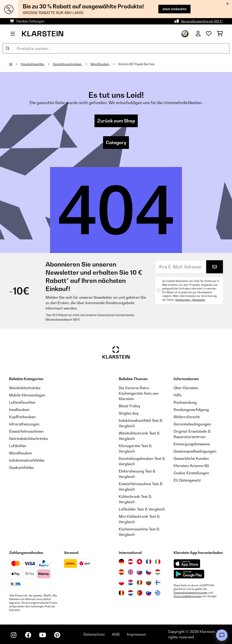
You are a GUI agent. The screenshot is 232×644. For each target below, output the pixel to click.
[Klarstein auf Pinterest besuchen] (57, 635)
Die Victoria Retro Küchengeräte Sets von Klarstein (139, 393)
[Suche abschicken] (8, 48)
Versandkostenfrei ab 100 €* (202, 21)
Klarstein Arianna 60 (191, 466)
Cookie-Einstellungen (191, 473)
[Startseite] (15, 64)
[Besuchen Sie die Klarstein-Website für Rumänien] (140, 582)
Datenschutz (94, 634)
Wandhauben (100, 64)
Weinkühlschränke (25, 388)
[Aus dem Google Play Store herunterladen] (189, 574)
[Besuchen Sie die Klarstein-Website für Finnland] (158, 582)
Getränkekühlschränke (29, 439)
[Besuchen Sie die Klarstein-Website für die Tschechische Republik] (149, 572)
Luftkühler (18, 446)
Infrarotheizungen (24, 424)
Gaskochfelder (22, 467)
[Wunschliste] (209, 34)
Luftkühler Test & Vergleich (142, 509)
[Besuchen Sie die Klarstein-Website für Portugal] (140, 593)
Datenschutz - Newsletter (190, 300)
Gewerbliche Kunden (191, 458)
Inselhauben (19, 410)
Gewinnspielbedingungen (195, 451)
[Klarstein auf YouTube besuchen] (43, 635)
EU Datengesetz (187, 480)
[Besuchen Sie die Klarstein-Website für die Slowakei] (140, 572)
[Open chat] (222, 635)
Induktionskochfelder (27, 460)
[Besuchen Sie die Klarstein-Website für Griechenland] (158, 593)
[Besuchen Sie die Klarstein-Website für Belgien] (121, 593)
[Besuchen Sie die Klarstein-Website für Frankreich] (149, 562)
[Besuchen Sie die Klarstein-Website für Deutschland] (121, 562)
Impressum (137, 634)
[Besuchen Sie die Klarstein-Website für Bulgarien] (149, 582)
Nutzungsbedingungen (188, 596)
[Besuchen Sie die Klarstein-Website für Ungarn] (158, 572)
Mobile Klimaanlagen (27, 395)
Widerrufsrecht (187, 417)
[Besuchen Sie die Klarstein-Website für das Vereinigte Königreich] (130, 572)
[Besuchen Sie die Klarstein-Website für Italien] (158, 562)
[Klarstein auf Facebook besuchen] (28, 635)
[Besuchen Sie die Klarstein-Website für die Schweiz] (140, 562)
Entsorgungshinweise (192, 444)
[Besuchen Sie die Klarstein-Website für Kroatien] (130, 582)
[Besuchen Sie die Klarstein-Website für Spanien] (121, 572)
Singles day (129, 413)
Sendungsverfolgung (191, 410)
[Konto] (198, 34)
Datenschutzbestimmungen (191, 593)
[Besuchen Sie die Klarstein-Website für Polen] (121, 582)
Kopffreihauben (22, 417)
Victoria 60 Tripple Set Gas (136, 64)
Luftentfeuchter (22, 402)
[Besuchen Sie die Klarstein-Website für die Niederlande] (130, 593)
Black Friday (129, 406)
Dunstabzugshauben (68, 64)
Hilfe (178, 395)
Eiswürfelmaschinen (26, 431)
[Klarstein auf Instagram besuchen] (14, 635)
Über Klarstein (186, 388)
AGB (116, 634)
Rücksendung (185, 402)
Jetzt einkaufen (174, 9)
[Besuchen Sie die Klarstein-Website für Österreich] (130, 562)
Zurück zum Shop (116, 121)
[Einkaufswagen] (220, 34)
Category (116, 143)
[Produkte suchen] (116, 48)
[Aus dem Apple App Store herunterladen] (187, 564)
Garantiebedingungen (192, 424)
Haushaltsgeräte (33, 64)
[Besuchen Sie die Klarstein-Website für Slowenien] (149, 593)
